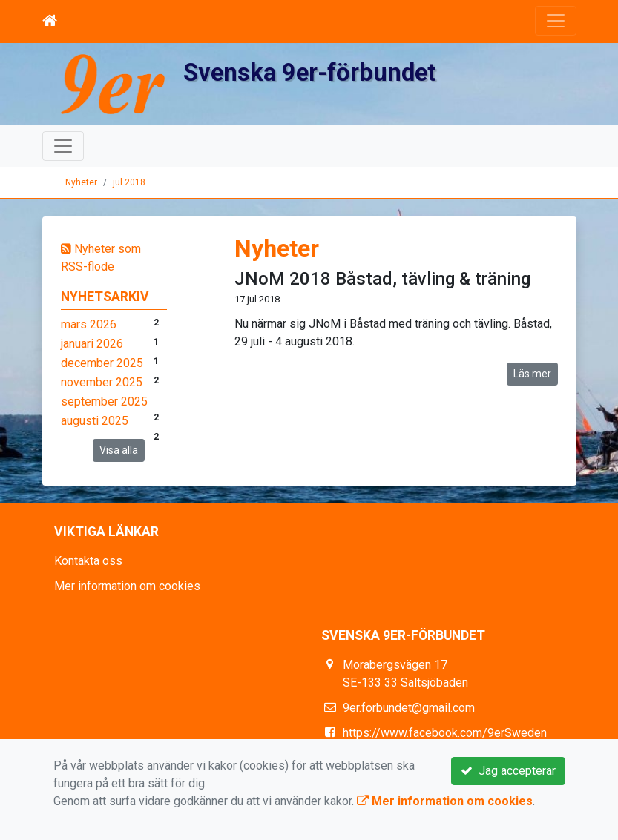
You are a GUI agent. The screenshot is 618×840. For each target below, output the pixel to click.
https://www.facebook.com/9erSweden (445, 733)
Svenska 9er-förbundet (312, 72)
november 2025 (102, 382)
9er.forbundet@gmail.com (409, 708)
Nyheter (81, 182)
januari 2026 (92, 344)
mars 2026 (89, 324)
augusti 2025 (95, 421)
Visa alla (119, 450)
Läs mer (532, 374)
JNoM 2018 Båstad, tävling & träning (382, 279)
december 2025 (102, 363)
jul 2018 (129, 182)
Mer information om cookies (127, 586)
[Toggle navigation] (556, 21)
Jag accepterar (508, 771)
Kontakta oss (88, 561)
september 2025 (104, 401)
